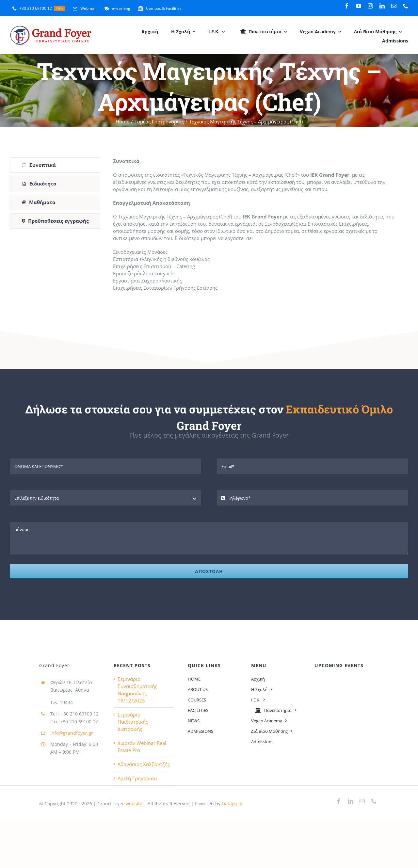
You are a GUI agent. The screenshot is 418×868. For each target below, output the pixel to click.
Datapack (232, 804)
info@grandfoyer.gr (72, 733)
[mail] (394, 6)
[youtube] (359, 6)
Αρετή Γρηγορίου (137, 778)
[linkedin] (382, 6)
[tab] (55, 165)
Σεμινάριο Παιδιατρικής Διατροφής (133, 722)
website (133, 804)
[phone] (406, 6)
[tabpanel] (256, 228)
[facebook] (347, 6)
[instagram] (370, 6)
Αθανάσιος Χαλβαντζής (144, 764)
